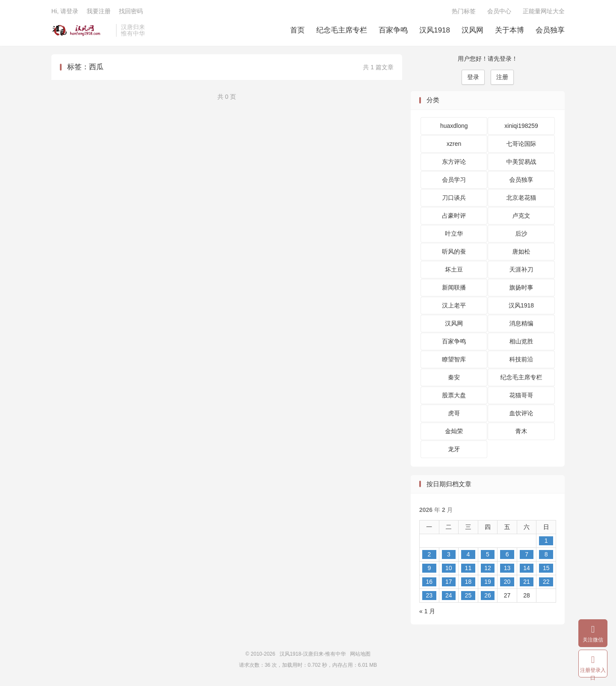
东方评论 (454, 162)
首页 (297, 30)
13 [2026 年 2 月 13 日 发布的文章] (507, 568)
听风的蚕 (454, 251)
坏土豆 (454, 269)
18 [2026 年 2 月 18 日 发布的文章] (468, 582)
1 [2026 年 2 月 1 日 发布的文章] (546, 541)
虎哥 (454, 413)
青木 (521, 431)
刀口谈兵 (454, 198)
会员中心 (499, 11)
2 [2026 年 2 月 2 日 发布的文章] (429, 554)
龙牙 (454, 449)
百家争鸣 (393, 30)
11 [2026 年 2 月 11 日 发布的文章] (468, 568)
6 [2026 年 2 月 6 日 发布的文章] (507, 554)
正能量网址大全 (544, 11)
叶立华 (454, 234)
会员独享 (550, 30)
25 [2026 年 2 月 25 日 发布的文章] (468, 595)
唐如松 (521, 251)
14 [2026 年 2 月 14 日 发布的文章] (527, 568)
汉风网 (472, 30)
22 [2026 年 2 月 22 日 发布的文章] (546, 582)
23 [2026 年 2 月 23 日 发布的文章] (429, 595)
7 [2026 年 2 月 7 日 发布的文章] (527, 554)
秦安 (454, 377)
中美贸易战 (521, 162)
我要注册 (98, 11)
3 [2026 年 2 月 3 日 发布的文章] (449, 554)
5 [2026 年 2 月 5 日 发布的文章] (488, 554)
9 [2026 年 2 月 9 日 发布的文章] (429, 568)
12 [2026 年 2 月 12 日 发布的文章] (488, 568)
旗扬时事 (521, 287)
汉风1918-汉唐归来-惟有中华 (81, 30)
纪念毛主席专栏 (342, 30)
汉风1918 (435, 30)
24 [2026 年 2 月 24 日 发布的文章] (449, 595)
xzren (454, 144)
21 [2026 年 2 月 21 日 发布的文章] (527, 582)
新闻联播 (454, 287)
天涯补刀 (521, 269)
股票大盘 (454, 395)
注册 (502, 77)
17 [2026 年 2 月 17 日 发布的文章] (449, 582)
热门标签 (464, 11)
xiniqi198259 (521, 126)
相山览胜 (521, 341)
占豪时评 (454, 216)
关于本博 (509, 30)
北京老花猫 (521, 198)
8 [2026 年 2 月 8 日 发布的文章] (546, 554)
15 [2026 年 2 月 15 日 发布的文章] (546, 568)
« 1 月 (427, 611)
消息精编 (521, 323)
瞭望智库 (454, 359)
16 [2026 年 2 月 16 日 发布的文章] (429, 582)
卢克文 (521, 216)
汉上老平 (454, 305)
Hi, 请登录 (65, 11)
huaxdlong (454, 126)
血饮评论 (521, 413)
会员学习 (454, 180)
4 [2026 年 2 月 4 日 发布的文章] (468, 554)
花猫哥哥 (521, 395)
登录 (473, 77)
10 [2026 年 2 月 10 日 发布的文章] (449, 568)
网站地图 (360, 654)
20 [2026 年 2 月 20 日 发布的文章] (507, 582)
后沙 (521, 234)
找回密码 (131, 11)
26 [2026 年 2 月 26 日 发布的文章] (488, 595)
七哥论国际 (521, 144)
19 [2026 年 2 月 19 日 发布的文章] (488, 582)
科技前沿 (521, 359)
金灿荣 (454, 431)
